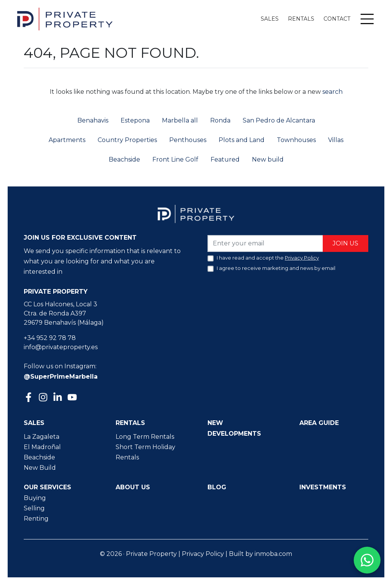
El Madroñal (42, 447)
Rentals (301, 19)
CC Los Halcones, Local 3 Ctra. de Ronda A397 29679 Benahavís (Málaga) (64, 313)
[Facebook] (29, 398)
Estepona (135, 120)
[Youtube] (73, 398)
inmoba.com (273, 554)
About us (133, 487)
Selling (34, 508)
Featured (225, 159)
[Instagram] (44, 396)
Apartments (67, 140)
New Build (40, 468)
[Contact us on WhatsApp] (367, 560)
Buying (35, 498)
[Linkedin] (59, 398)
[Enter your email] (265, 243)
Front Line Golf (175, 159)
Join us (345, 243)
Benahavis (93, 120)
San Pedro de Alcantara (279, 120)
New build (268, 159)
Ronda (220, 120)
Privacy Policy (203, 554)
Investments (323, 487)
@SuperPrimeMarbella (61, 377)
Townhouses (296, 140)
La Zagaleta (42, 437)
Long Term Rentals (145, 437)
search (332, 92)
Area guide (319, 423)
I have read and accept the (268, 258)
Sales (270, 19)
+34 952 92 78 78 (50, 338)
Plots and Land (242, 140)
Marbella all (180, 120)
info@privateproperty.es (61, 347)
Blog (217, 487)
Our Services (47, 487)
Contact (337, 19)
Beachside (124, 159)
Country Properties (127, 140)
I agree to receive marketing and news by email (276, 268)
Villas (336, 140)
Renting (36, 519)
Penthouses (188, 140)
